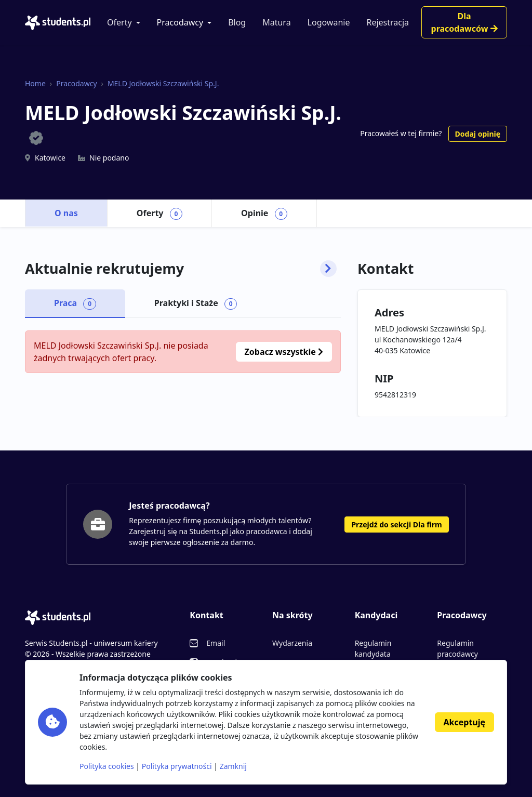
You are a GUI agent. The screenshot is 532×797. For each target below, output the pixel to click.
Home (35, 83)
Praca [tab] (75, 303)
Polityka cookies (107, 766)
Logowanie (329, 22)
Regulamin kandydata (373, 648)
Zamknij (233, 766)
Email (216, 643)
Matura (276, 22)
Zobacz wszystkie (284, 352)
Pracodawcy (180, 22)
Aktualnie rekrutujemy (181, 269)
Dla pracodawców (464, 22)
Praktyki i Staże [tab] (196, 303)
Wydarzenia (292, 643)
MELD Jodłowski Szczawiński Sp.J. (163, 83)
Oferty (119, 22)
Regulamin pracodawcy (457, 648)
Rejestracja (388, 22)
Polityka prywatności (177, 766)
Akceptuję (464, 722)
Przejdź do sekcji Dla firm (396, 524)
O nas (66, 213)
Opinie (264, 214)
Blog (237, 22)
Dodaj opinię (478, 134)
